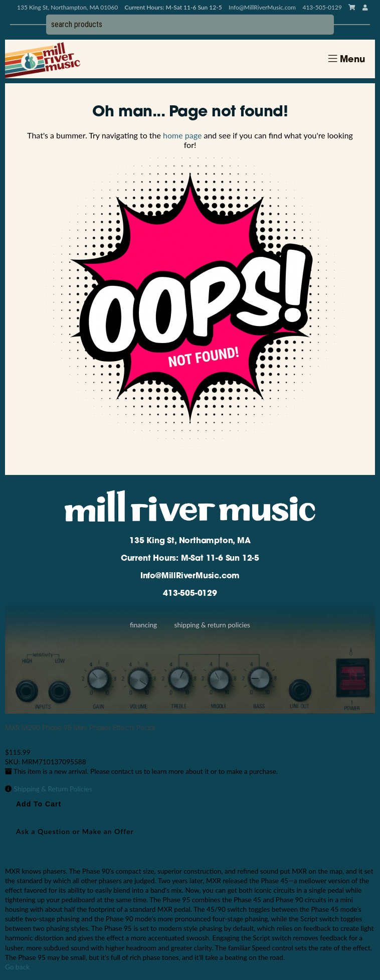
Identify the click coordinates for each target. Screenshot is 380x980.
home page (182, 135)
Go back (17, 967)
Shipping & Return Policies (212, 625)
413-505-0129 (190, 594)
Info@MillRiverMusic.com (262, 7)
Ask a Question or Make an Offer (75, 831)
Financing (143, 625)
